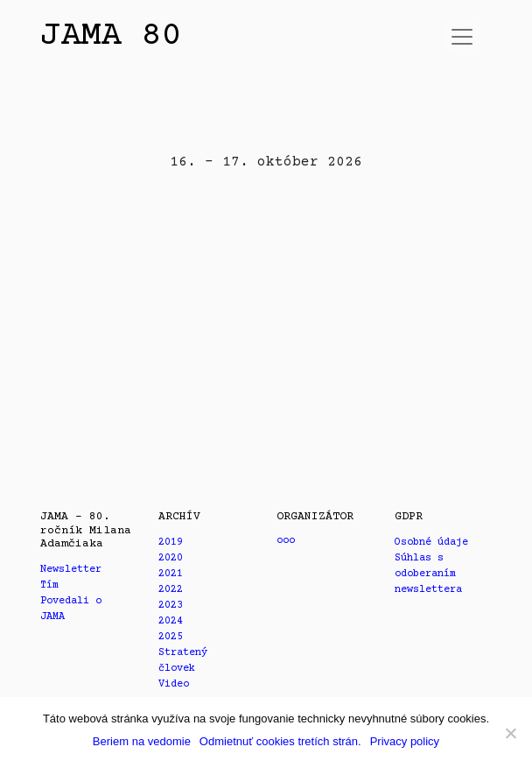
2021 (171, 574)
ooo (286, 541)
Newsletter (71, 570)
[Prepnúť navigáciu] (462, 37)
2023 (171, 606)
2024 (171, 621)
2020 (171, 558)
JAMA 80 (111, 36)
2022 (171, 590)
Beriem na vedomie (142, 741)
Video (174, 684)
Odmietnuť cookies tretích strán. (280, 741)
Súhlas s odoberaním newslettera (428, 574)
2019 (171, 543)
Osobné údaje (431, 543)
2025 (171, 637)
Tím (49, 585)
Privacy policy (405, 741)
